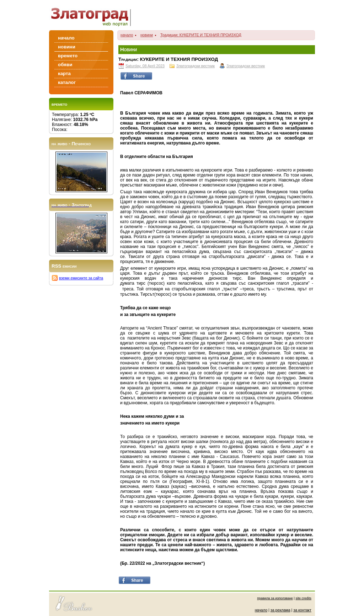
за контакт (302, 610)
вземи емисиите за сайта (81, 278)
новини (147, 35)
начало (127, 35)
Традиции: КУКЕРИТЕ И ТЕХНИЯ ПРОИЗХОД (201, 35)
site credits (303, 598)
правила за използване (275, 598)
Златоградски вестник (196, 66)
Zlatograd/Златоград (93, 15)
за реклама (280, 610)
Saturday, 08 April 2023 (145, 66)
